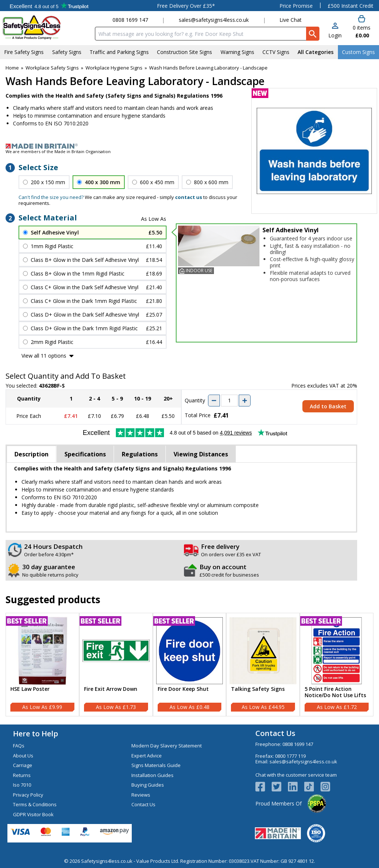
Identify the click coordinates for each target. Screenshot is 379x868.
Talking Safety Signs (258, 689)
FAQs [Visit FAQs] (19, 746)
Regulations (140, 454)
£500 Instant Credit (351, 6)
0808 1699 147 (130, 20)
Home (12, 68)
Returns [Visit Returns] (22, 775)
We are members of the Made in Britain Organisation (58, 151)
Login (335, 35)
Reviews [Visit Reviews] (141, 795)
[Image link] (189, 146)
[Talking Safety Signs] (263, 665)
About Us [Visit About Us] (23, 756)
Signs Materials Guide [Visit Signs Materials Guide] (156, 765)
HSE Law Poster (30, 689)
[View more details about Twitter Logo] (280, 787)
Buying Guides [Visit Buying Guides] (148, 785)
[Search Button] (313, 34)
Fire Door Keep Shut (183, 689)
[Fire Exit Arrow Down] (116, 665)
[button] (335, 31)
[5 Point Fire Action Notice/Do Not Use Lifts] (337, 665)
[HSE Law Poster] (42, 665)
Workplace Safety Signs (52, 68)
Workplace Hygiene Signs (114, 68)
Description (31, 454)
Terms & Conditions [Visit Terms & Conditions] (35, 804)
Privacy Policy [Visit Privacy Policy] (28, 795)
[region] (42, 651)
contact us (189, 197)
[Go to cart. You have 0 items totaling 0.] (361, 27)
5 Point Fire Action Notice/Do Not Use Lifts (335, 692)
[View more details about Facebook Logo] (264, 787)
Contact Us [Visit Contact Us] (143, 804)
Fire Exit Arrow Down (111, 689)
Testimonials (49, 6)
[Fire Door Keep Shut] (190, 665)
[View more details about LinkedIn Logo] (296, 787)
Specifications (85, 454)
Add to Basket (328, 406)
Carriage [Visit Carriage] (23, 765)
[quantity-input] (229, 401)
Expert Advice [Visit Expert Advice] (147, 756)
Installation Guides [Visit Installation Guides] (152, 775)
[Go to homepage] (46, 27)
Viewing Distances (201, 454)
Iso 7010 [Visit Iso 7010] (22, 785)
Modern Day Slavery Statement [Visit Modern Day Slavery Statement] (167, 746)
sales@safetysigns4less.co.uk (214, 20)
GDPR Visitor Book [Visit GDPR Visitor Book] (33, 814)
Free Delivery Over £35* (186, 6)
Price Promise (296, 6)
